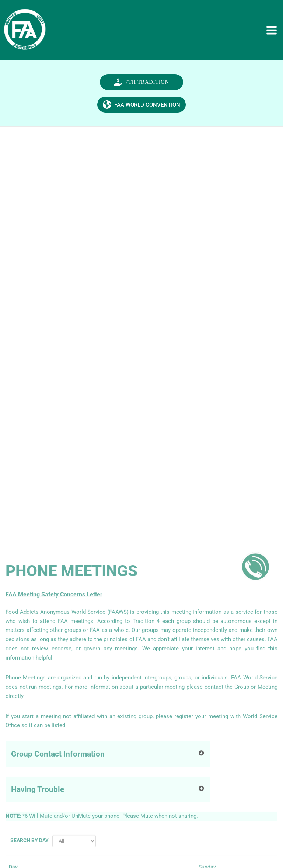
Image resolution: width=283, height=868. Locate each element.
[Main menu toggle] (273, 32)
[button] (141, 91)
